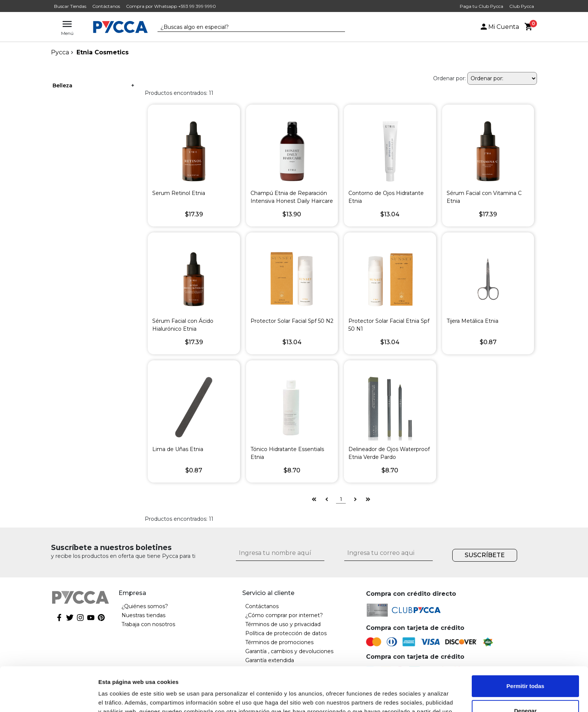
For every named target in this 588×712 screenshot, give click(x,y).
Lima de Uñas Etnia (178, 449)
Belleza (62, 85)
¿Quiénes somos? (145, 606)
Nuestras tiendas (143, 615)
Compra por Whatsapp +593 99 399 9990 (171, 6)
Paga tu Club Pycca (481, 6)
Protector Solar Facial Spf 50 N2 (292, 321)
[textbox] (246, 27)
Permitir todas (526, 642)
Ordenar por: (449, 78)
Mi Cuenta (499, 27)
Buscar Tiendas (70, 6)
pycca (60, 52)
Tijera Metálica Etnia (472, 321)
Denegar (525, 666)
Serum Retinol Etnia (179, 193)
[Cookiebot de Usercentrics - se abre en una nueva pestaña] (49, 697)
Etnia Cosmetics (103, 52)
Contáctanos (106, 6)
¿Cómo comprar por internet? (284, 615)
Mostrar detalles (120, 697)
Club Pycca (522, 6)
